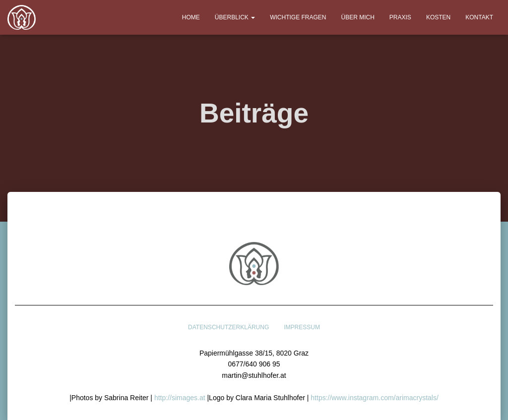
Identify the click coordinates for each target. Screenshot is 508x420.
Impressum (302, 327)
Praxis (400, 17)
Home (191, 17)
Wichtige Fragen (298, 17)
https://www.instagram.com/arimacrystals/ (375, 398)
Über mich (358, 17)
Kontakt (479, 17)
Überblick (235, 17)
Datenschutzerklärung (228, 327)
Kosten (438, 17)
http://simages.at (180, 398)
